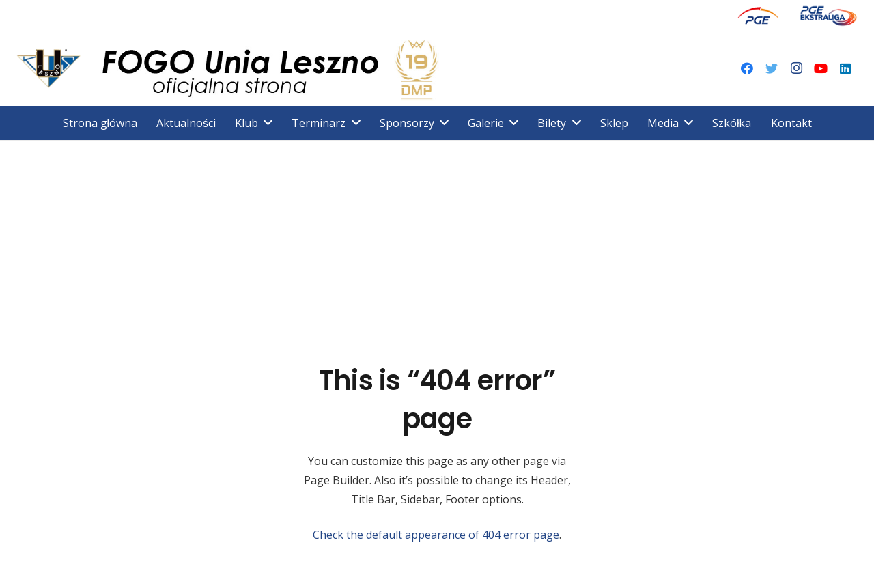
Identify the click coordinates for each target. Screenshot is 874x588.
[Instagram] (796, 68)
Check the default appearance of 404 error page (436, 535)
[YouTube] (821, 68)
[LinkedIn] (845, 68)
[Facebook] (747, 68)
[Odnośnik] (758, 15)
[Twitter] (772, 68)
